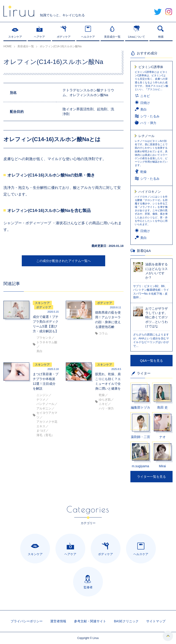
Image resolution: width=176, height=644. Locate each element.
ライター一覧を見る (151, 477)
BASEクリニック (126, 621)
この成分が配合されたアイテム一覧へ (63, 261)
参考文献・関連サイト (90, 621)
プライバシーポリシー (27, 621)
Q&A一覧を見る (151, 361)
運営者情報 (58, 621)
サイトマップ (156, 621)
